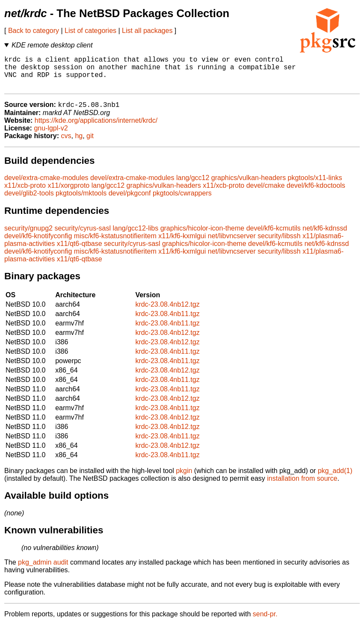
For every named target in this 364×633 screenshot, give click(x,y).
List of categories (90, 31)
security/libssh (279, 244)
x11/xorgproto (68, 194)
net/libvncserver (232, 244)
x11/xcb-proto (25, 194)
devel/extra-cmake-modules (46, 186)
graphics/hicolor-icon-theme (203, 236)
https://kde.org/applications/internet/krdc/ (96, 129)
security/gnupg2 (28, 236)
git (90, 144)
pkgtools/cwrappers (182, 201)
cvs (66, 144)
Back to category (34, 31)
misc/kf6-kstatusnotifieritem (115, 244)
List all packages (147, 31)
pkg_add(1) (335, 479)
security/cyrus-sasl (83, 236)
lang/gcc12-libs (135, 236)
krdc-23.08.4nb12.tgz (167, 312)
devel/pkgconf (130, 201)
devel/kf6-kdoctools (316, 194)
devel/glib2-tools (29, 201)
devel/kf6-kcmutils (274, 236)
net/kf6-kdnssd (325, 236)
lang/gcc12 (193, 186)
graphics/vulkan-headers (249, 186)
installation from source (302, 487)
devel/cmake (266, 194)
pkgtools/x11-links (315, 186)
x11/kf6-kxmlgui (182, 244)
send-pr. (265, 622)
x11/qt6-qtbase (80, 252)
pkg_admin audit (43, 570)
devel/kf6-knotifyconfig (38, 244)
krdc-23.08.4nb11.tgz (167, 322)
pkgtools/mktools (81, 201)
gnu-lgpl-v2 (51, 136)
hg (79, 144)
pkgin (184, 479)
